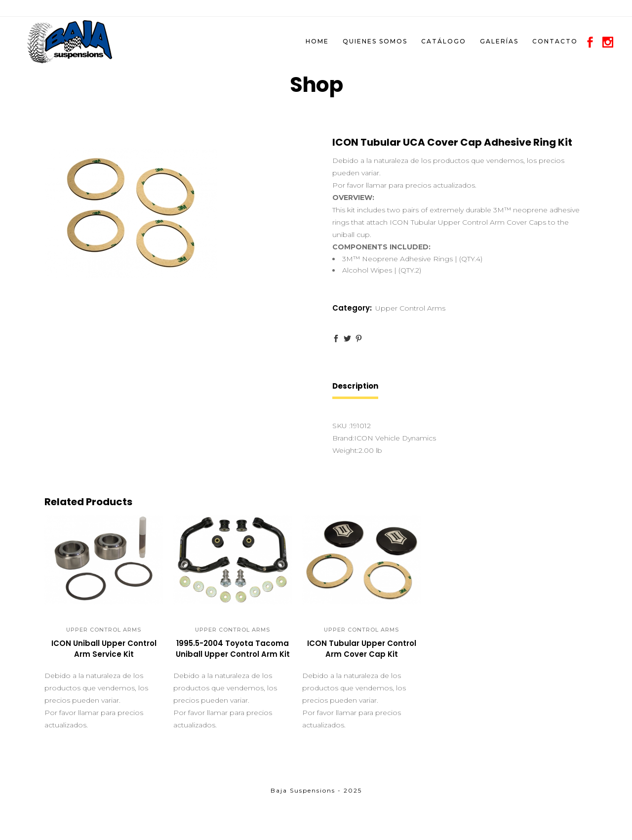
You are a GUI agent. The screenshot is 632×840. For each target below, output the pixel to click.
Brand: (343, 438)
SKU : (341, 426)
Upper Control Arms (410, 308)
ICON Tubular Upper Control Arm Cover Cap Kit (362, 649)
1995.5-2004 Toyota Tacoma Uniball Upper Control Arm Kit (233, 649)
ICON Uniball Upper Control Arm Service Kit (104, 649)
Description (355, 386)
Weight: (345, 450)
